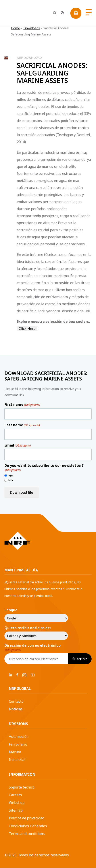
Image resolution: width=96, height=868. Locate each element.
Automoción (19, 737)
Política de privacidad (27, 818)
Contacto (16, 701)
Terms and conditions (27, 834)
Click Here (27, 329)
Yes (11, 476)
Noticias (16, 709)
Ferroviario (18, 744)
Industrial (17, 760)
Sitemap (16, 810)
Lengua (11, 610)
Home (15, 28)
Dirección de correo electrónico (33, 647)
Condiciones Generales (28, 826)
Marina (15, 752)
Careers (15, 795)
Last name (22, 425)
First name (22, 404)
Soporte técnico (22, 787)
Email (18, 445)
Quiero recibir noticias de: (28, 628)
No (11, 480)
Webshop (17, 803)
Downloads (32, 28)
